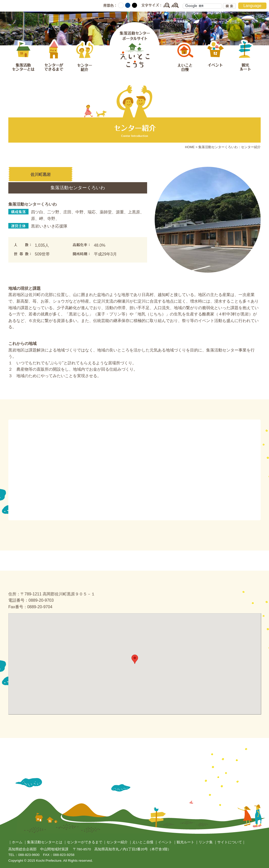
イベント (215, 56)
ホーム (17, 842)
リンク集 (206, 842)
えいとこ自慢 (185, 56)
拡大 (175, 5)
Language (252, 6)
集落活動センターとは (23, 56)
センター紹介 (84, 56)
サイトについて (230, 842)
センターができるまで (54, 56)
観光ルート (246, 56)
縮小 (166, 5)
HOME (190, 147)
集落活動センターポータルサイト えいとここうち (134, 46)
